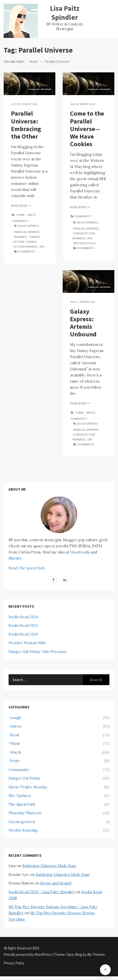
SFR (42, 247)
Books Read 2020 (23, 634)
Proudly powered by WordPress (28, 954)
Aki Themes (96, 954)
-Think (20, 215)
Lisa (34, 104)
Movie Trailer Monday (28, 787)
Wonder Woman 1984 (27, 643)
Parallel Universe (27, 232)
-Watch (15, 752)
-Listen (15, 726)
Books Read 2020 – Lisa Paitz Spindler (42, 892)
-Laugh (15, 718)
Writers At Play (84, 243)
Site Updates (20, 796)
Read (27, 568)
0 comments (26, 251)
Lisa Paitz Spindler (65, 13)
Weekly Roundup (23, 830)
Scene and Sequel (56, 883)
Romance (21, 237)
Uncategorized (22, 822)
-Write (31, 215)
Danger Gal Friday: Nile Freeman (38, 652)
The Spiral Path (22, 804)
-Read (14, 735)
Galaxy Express (28, 226)
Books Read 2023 (23, 625)
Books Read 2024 (23, 617)
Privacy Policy (14, 963)
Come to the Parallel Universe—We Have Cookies (87, 129)
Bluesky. (15, 558)
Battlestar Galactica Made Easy (49, 866)
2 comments (85, 444)
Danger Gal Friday (25, 778)
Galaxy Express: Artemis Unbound (83, 323)
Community (20, 221)
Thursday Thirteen (25, 813)
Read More (21, 206)
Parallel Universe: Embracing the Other (26, 125)
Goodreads (80, 552)
